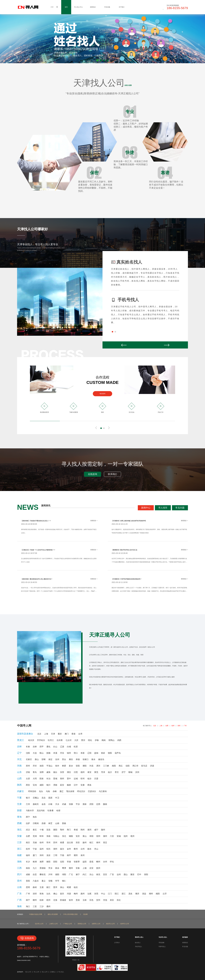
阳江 (117, 894)
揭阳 (158, 894)
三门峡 (106, 766)
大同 (35, 779)
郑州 (28, 766)
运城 (76, 779)
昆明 (28, 887)
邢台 (64, 759)
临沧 (76, 887)
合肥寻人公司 (96, 924)
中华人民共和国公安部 (70, 914)
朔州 (62, 779)
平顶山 (49, 766)
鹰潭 (64, 868)
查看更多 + (94, 521)
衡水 (93, 759)
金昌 (44, 804)
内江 (85, 874)
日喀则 (36, 823)
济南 (28, 772)
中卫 (57, 798)
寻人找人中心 (78, 7)
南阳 (114, 766)
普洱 (55, 887)
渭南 (55, 785)
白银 (50, 804)
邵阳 (55, 862)
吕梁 (96, 779)
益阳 (85, 862)
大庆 (76, 740)
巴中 (139, 874)
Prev (124, 345)
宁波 (35, 849)
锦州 (69, 753)
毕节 (57, 881)
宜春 (78, 868)
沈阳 (28, 753)
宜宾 (105, 874)
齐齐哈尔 (41, 740)
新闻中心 (146, 508)
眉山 (126, 874)
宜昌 (48, 830)
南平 (69, 855)
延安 (62, 785)
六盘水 (36, 881)
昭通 (69, 887)
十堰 (42, 830)
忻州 (83, 779)
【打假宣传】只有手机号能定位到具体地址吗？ (127, 579)
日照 (76, 772)
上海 (161, 726)
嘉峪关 (36, 804)
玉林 (85, 900)
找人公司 (28, 972)
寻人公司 (36, 972)
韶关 (62, 894)
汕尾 (89, 894)
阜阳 (91, 836)
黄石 (35, 830)
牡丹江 (51, 740)
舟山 (96, 849)
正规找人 (53, 972)
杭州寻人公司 (125, 924)
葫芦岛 (118, 753)
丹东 (62, 753)
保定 (50, 759)
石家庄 (29, 759)
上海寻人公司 (53, 924)
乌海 (48, 791)
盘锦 (96, 753)
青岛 (35, 772)
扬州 (85, 842)
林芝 (50, 823)
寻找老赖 (161, 943)
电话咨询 (102, 394)
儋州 (48, 906)
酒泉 (85, 804)
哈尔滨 (31, 740)
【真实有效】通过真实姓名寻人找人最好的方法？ (37, 579)
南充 (98, 874)
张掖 (71, 804)
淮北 (64, 836)
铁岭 (103, 753)
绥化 (90, 740)
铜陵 (71, 836)
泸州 (50, 874)
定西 (98, 804)
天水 (57, 804)
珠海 (42, 894)
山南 (57, 823)
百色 (91, 900)
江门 (110, 894)
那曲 (64, 823)
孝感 (76, 830)
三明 (55, 855)
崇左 (119, 900)
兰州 (28, 804)
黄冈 (89, 830)
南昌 (28, 868)
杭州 (173, 726)
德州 (83, 772)
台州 (83, 849)
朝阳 (110, 753)
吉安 (91, 868)
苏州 (55, 842)
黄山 (85, 836)
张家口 (86, 759)
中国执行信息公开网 (36, 914)
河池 (105, 900)
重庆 (60, 734)
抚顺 (48, 753)
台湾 (80, 734)
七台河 (68, 740)
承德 (78, 759)
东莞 (96, 894)
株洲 (35, 862)
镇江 (91, 842)
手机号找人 (139, 947)
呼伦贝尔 (81, 791)
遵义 (44, 881)
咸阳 (42, 785)
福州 (28, 855)
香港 (73, 734)
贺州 (98, 900)
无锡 (35, 842)
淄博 (42, 772)
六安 (112, 836)
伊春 (97, 740)
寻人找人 (61, 972)
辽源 (62, 747)
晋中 (69, 779)
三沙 (42, 906)
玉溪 (42, 887)
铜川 (48, 785)
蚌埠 (42, 836)
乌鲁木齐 (30, 811)
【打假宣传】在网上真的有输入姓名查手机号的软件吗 (129, 521)
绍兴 (48, 849)
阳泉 (42, 779)
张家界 (77, 862)
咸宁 (96, 830)
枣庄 (117, 772)
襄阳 (55, 830)
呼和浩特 (32, 791)
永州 (105, 862)
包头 (41, 791)
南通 (62, 842)
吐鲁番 (51, 811)
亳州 (132, 836)
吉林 (35, 747)
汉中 (76, 785)
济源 (152, 766)
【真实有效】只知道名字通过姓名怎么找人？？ (36, 521)
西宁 (28, 817)
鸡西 (119, 740)
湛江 (124, 894)
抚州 (98, 868)
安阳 (78, 766)
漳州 (42, 855)
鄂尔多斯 (70, 791)
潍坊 (69, 772)
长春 (28, 747)
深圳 (179, 726)
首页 (66, 7)
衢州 (76, 849)
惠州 (83, 894)
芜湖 (35, 836)
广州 (185, 726)
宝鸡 (35, 785)
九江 (35, 868)
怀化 (112, 862)
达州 (119, 874)
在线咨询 (93, 474)
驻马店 (144, 766)
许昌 (91, 766)
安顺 (50, 881)
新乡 (71, 766)
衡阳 (48, 862)
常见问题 (107, 7)
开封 (35, 766)
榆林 (69, 785)
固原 (50, 798)
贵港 (78, 900)
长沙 (28, 862)
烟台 (55, 772)
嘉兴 (62, 849)
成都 (28, 874)
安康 (83, 785)
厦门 (35, 855)
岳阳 (62, 862)
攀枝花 (43, 874)
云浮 (165, 894)
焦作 (57, 766)
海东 (35, 817)
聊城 (130, 772)
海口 (28, 906)
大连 (35, 753)
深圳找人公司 (82, 924)
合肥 (167, 726)
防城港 (63, 900)
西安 (28, 785)
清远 (144, 894)
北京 (155, 726)
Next (167, 345)
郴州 (98, 862)
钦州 (71, 900)
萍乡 (50, 868)
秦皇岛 (101, 759)
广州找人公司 (68, 924)
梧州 (48, 900)
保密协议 (93, 7)
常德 (69, 862)
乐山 (91, 874)
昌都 (44, 823)
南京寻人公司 (110, 924)
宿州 (98, 836)
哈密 (58, 811)
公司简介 (117, 943)
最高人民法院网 (53, 914)
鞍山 (42, 753)
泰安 (89, 772)
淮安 (78, 842)
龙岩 (48, 855)
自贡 (35, 874)
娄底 (91, 862)
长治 (48, 779)
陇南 (105, 804)
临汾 (89, 779)
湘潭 (42, 862)
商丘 (121, 766)
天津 (53, 734)
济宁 (124, 772)
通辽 (61, 791)
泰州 (98, 842)
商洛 (89, 785)
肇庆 (137, 894)
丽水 (89, 849)
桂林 (42, 900)
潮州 (151, 894)
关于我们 (122, 7)
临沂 (110, 772)
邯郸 (44, 759)
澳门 (67, 734)
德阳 (57, 874)
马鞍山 (56, 836)
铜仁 (64, 881)
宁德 (62, 855)
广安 (112, 874)
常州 (48, 842)
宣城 (119, 836)
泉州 (83, 855)
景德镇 (43, 868)
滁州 (105, 836)
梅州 (76, 894)
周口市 (135, 766)
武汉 (28, 830)
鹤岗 (104, 740)
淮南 (48, 836)
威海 (48, 772)
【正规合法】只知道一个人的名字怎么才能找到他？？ (38, 550)
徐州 (42, 842)
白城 (69, 747)
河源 (69, 894)
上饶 (85, 868)
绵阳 (64, 874)
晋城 (55, 779)
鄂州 (62, 830)
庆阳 (91, 804)
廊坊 (71, 759)
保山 (62, 887)
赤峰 (55, 791)
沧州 (57, 759)
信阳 (128, 766)
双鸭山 (111, 740)
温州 (42, 849)
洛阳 (42, 766)
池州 (126, 836)
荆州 (83, 830)
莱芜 (96, 772)
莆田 (76, 855)
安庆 (78, 836)
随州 (103, 830)
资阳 (146, 874)
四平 (42, 747)
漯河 (98, 766)
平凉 (78, 804)
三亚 (35, 906)
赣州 (71, 868)
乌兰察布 (103, 791)
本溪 (55, 753)
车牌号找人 (162, 947)
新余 (57, 868)
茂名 (130, 894)
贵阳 (28, 881)
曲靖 (35, 887)
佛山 (55, 894)
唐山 (37, 759)
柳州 (35, 900)
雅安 (132, 874)
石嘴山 (36, 798)
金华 (69, 849)
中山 (103, 894)
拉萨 (28, 823)
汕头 (48, 894)
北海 (55, 900)
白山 (55, 747)
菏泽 (103, 772)
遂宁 (78, 874)
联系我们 (112, 474)
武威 (64, 804)
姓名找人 (138, 943)
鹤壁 (64, 766)
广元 (71, 874)
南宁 (28, 900)
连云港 (70, 842)
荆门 (69, 830)
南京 (28, 842)
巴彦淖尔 (92, 791)
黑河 (83, 740)
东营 (62, 772)
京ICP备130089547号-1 (30, 957)
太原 (28, 779)
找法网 (85, 914)
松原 (76, 747)
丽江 (48, 887)
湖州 (55, 849)
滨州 (137, 772)
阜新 (83, 753)
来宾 (112, 900)
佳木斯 (60, 740)
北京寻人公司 (39, 924)
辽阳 (89, 753)
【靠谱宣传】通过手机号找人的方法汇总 (124, 550)
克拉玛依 (41, 811)
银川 (28, 798)
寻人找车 (163, 508)
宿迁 (105, 842)
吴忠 (44, 798)
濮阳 (85, 766)
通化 (48, 747)
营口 (76, 753)
